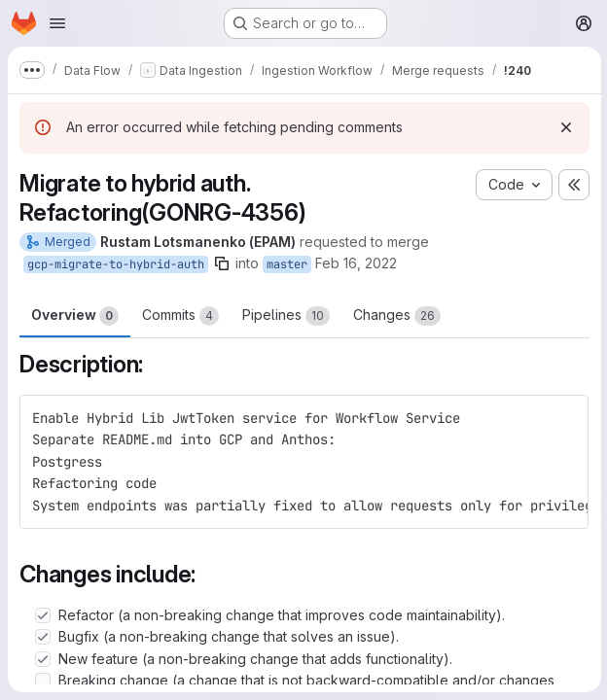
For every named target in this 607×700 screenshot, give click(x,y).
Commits (180, 316)
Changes (397, 316)
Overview (75, 316)
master (287, 264)
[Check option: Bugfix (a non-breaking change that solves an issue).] (43, 637)
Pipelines (286, 316)
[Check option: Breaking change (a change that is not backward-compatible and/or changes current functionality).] (43, 681)
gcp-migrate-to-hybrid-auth (116, 264)
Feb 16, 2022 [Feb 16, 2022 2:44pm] (356, 263)
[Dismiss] (564, 127)
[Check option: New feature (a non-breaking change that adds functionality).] (43, 659)
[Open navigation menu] (57, 23)
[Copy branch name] (222, 263)
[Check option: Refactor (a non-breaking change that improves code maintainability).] (43, 615)
